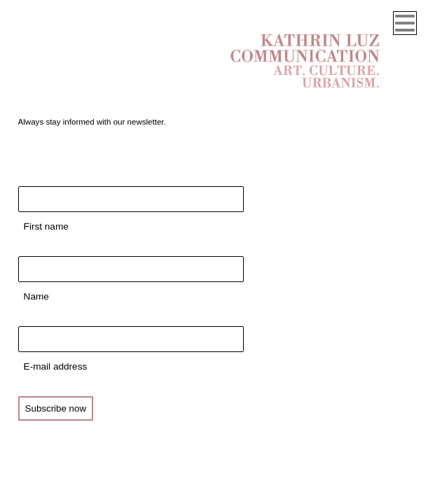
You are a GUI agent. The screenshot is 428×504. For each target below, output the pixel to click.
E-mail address (56, 366)
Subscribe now (56, 408)
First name (46, 226)
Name (36, 296)
